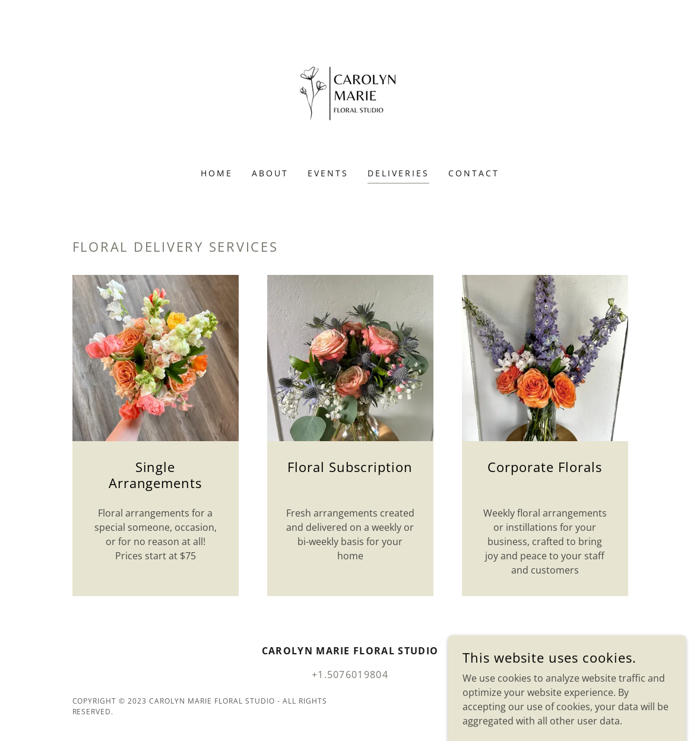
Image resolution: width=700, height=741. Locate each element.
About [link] (270, 173)
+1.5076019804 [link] (350, 674)
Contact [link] (474, 173)
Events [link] (328, 173)
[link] (350, 91)
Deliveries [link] (398, 173)
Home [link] (217, 173)
